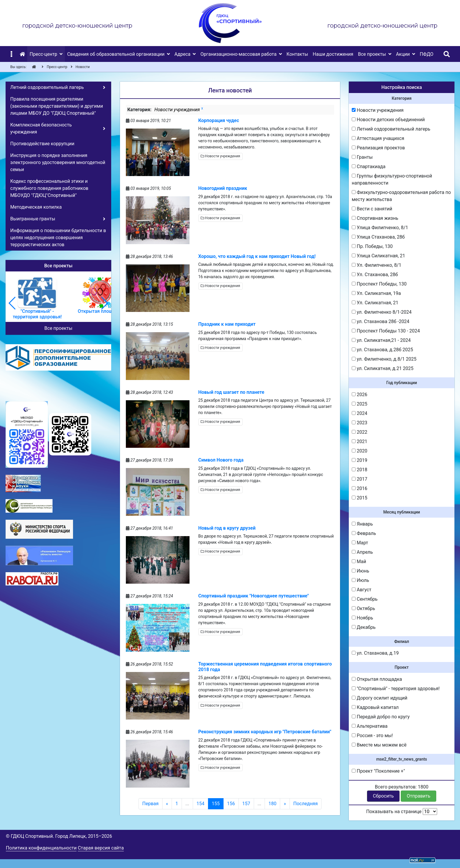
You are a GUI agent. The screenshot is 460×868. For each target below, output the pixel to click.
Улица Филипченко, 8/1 (380, 228)
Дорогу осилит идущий (380, 698)
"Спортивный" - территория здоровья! (396, 689)
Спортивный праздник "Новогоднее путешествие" (254, 596)
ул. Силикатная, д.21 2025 (383, 368)
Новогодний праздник (223, 188)
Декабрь (364, 627)
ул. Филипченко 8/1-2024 (382, 312)
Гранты (362, 157)
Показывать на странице (402, 812)
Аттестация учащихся (378, 138)
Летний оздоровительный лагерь (391, 129)
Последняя (306, 804)
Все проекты (58, 328)
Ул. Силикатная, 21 (375, 303)
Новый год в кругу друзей (227, 528)
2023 (360, 423)
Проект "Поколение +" (378, 771)
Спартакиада (369, 167)
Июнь (360, 571)
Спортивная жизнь (375, 218)
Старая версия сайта (101, 848)
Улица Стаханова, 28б (378, 237)
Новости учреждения (220, 156)
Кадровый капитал (375, 707)
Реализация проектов (378, 148)
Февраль (364, 533)
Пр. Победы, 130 (372, 246)
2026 (360, 395)
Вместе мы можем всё (379, 745)
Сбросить (383, 796)
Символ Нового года (221, 460)
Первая (150, 804)
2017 (360, 479)
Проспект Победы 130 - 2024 (386, 331)
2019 (360, 460)
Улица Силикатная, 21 (378, 256)
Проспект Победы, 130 (379, 284)
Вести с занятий (372, 209)
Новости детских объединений (388, 120)
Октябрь (363, 608)
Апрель (362, 552)
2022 (360, 432)
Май (359, 562)
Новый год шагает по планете (231, 392)
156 (231, 804)
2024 (360, 413)
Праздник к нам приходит (227, 324)
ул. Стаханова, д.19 (375, 653)
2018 (360, 470)
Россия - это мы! (372, 736)
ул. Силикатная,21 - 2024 (381, 340)
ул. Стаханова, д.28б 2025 (382, 350)
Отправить (419, 796)
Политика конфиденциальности (41, 848)
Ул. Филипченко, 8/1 (377, 265)
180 (272, 804)
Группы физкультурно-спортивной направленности (392, 179)
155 (216, 804)
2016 (360, 488)
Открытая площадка (377, 679)
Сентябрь (365, 599)
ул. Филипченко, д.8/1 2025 (384, 359)
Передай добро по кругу (381, 717)
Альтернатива (370, 726)
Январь (362, 524)
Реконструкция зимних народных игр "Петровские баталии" (265, 732)
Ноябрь (362, 618)
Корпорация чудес (219, 120)
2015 (360, 498)
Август (362, 590)
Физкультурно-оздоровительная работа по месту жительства (401, 196)
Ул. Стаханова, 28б (375, 275)
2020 (360, 451)
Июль (360, 580)
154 (201, 804)
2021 (360, 441)
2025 (360, 404)
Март (360, 543)
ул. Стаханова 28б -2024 (380, 321)
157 (246, 804)
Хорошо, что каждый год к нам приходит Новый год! (257, 256)
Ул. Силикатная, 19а (376, 293)
